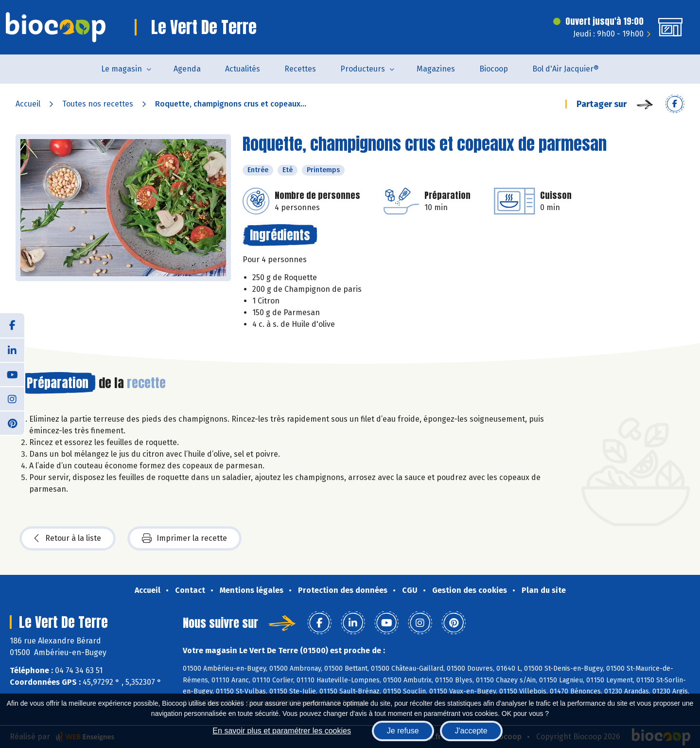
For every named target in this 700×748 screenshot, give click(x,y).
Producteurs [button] (363, 69)
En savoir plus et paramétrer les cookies (282, 731)
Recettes (300, 69)
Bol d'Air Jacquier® (566, 69)
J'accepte (471, 731)
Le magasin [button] (122, 69)
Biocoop (494, 69)
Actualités (243, 69)
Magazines (436, 69)
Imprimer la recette (184, 538)
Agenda (187, 69)
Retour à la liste (68, 538)
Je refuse (403, 731)
